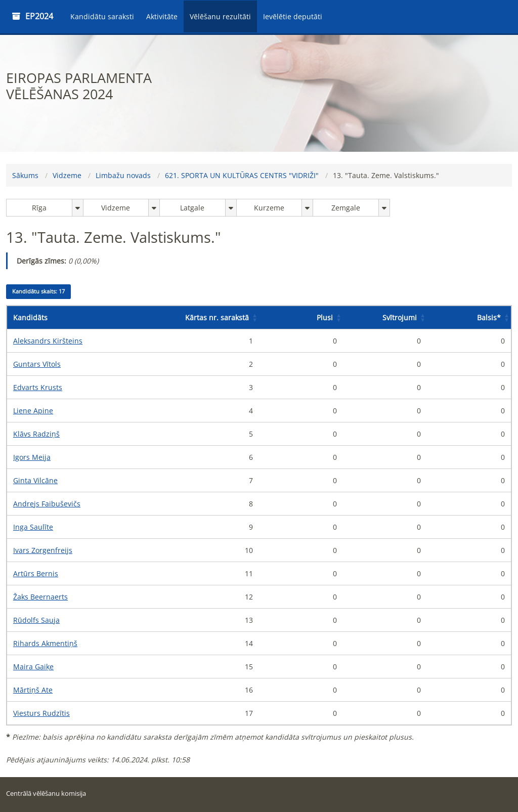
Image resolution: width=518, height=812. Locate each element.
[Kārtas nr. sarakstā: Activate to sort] (217, 318)
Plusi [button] (325, 317)
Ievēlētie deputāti (293, 16)
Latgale (192, 208)
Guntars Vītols (37, 364)
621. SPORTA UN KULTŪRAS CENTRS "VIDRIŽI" (242, 175)
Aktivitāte (162, 16)
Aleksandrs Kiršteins (48, 341)
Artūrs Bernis (36, 573)
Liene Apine (33, 411)
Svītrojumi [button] (400, 317)
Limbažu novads (123, 175)
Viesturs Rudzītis (41, 713)
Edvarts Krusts (38, 387)
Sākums (25, 175)
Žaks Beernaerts (40, 597)
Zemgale (346, 208)
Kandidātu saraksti (102, 16)
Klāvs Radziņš (36, 434)
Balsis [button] (489, 317)
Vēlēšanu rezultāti (220, 16)
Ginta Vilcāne (35, 480)
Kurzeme (269, 208)
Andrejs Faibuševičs (47, 504)
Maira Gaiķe (33, 667)
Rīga (39, 208)
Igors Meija (32, 457)
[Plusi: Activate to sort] (301, 318)
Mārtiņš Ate (33, 690)
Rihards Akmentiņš (45, 643)
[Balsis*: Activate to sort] (469, 318)
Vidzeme (67, 175)
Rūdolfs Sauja (36, 620)
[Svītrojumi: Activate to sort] (385, 318)
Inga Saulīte (33, 527)
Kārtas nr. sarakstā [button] (217, 317)
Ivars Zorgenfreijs (43, 550)
